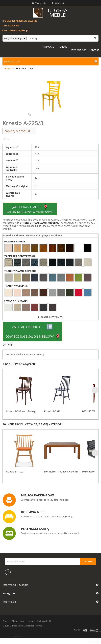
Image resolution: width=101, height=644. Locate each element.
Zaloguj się (39, 3)
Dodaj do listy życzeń (52, 317)
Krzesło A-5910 (52, 411)
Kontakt (32, 621)
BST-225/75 (88, 411)
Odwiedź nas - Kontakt (84, 50)
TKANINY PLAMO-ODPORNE (20, 271)
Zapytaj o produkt (19, 131)
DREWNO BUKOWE (15, 242)
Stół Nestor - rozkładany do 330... (62, 472)
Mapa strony (18, 621)
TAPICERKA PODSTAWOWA (20, 256)
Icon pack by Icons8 (12, 636)
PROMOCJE (47, 47)
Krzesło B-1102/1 (15, 472)
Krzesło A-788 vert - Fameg (21, 411)
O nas (5, 621)
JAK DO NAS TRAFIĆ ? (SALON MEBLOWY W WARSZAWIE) (30, 209)
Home (8, 69)
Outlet (63, 47)
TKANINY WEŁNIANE (16, 286)
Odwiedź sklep (46, 621)
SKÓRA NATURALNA (16, 301)
